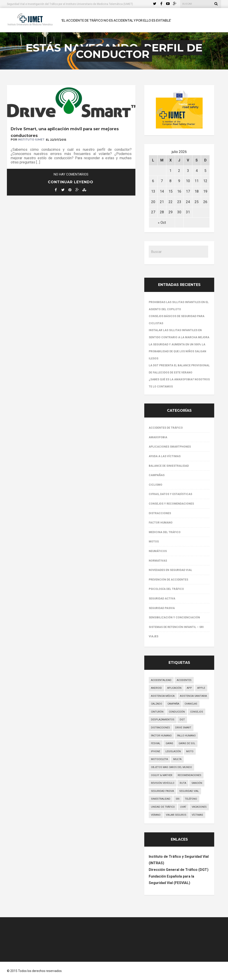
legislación (173, 751)
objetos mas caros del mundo (171, 767)
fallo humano (186, 736)
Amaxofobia (158, 437)
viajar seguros (176, 815)
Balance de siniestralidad (169, 466)
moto (190, 751)
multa (177, 759)
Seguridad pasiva (162, 608)
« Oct (162, 223)
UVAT (183, 807)
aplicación (174, 688)
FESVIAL (156, 743)
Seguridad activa (162, 599)
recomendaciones (189, 775)
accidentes (184, 680)
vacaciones (199, 807)
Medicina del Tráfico (165, 532)
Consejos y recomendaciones (171, 504)
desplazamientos (163, 720)
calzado (157, 704)
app (189, 688)
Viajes (154, 636)
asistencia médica (163, 696)
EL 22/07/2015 (56, 140)
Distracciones (160, 513)
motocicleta (159, 759)
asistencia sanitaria (193, 696)
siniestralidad (161, 799)
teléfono (191, 799)
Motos (154, 542)
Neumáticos (158, 551)
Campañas (157, 475)
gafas (169, 743)
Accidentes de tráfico (166, 428)
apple (201, 688)
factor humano (161, 736)
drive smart (183, 728)
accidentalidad (161, 680)
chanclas (191, 704)
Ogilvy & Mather (162, 775)
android (156, 688)
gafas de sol (187, 743)
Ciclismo (156, 485)
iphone (156, 751)
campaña (173, 704)
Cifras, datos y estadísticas (170, 494)
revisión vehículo (163, 783)
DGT (182, 720)
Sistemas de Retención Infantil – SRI (176, 627)
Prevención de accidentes (168, 580)
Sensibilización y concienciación (174, 617)
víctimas (197, 815)
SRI (178, 799)
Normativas (158, 561)
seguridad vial (189, 791)
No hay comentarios (71, 174)
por (28, 140)
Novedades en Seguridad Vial (170, 570)
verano (156, 815)
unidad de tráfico (163, 807)
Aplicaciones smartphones (170, 447)
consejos (197, 712)
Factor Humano (161, 523)
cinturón (157, 712)
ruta (183, 783)
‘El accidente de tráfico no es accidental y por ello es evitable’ (116, 20)
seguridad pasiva (162, 791)
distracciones (160, 728)
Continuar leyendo (71, 182)
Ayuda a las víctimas (165, 456)
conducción (177, 712)
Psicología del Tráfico (166, 589)
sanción (197, 783)
